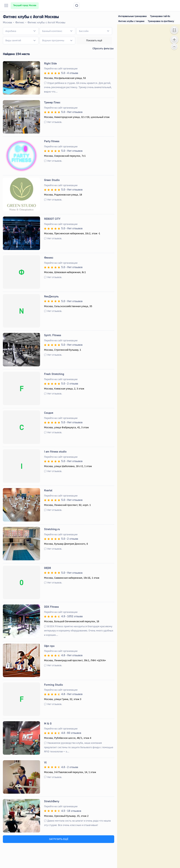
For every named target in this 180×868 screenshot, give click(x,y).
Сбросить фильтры (103, 48)
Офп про (49, 646)
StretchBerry (52, 801)
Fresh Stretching (54, 374)
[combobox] (21, 31)
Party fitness (52, 141)
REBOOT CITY (52, 219)
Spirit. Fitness (53, 335)
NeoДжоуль (51, 296)
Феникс (49, 258)
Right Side (50, 63)
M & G (48, 723)
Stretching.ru (52, 529)
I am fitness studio (55, 451)
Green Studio (52, 180)
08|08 (47, 568)
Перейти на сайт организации (61, 68)
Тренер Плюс (52, 102)
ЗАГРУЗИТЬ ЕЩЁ (59, 839)
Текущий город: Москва (25, 5)
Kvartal (48, 490)
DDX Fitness (51, 607)
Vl (45, 762)
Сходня (49, 413)
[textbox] (11, 31)
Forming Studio (53, 685)
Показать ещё (94, 40)
